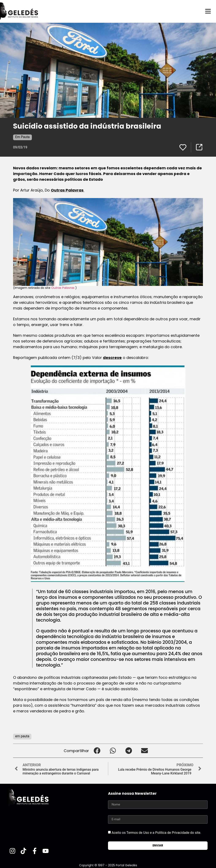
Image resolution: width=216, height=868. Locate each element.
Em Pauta (22, 137)
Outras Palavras (68, 190)
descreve (112, 357)
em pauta (22, 736)
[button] (97, 751)
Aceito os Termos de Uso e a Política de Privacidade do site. (156, 832)
